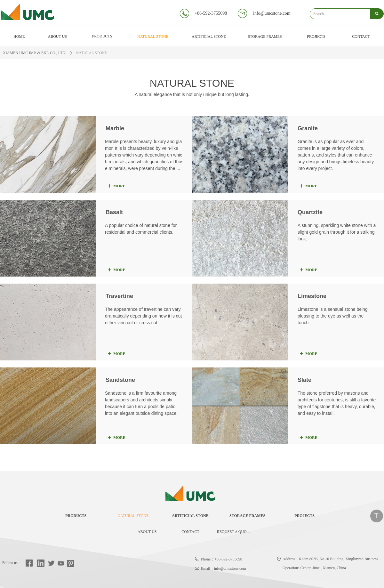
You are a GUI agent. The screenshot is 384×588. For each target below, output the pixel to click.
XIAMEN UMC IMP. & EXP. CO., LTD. (35, 53)
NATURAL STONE (91, 53)
